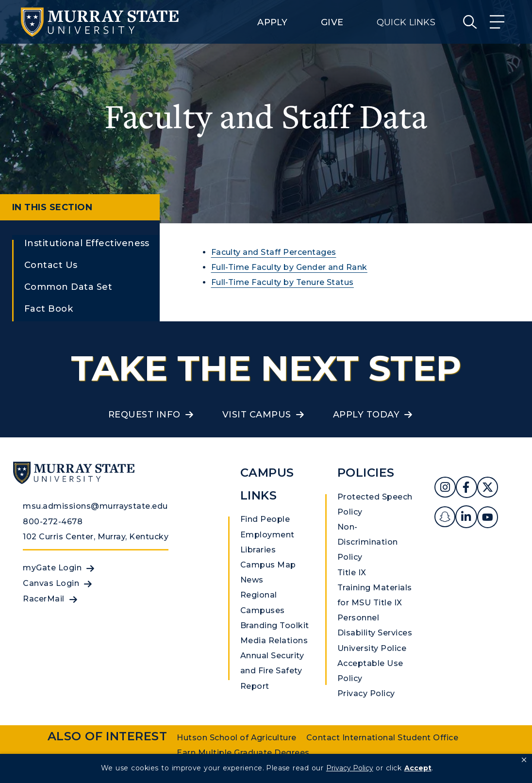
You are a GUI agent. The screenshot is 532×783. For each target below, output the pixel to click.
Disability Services (375, 633)
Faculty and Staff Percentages (274, 252)
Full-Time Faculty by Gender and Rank (289, 267)
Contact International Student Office (382, 738)
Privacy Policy (366, 693)
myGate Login (52, 568)
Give (332, 22)
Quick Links (406, 22)
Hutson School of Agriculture (236, 738)
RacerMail (43, 599)
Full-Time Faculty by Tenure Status (283, 282)
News (252, 580)
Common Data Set (68, 287)
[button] (524, 760)
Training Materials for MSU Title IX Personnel (375, 603)
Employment (267, 535)
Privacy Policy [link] (350, 768)
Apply (272, 22)
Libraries (258, 550)
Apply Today (366, 415)
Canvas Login (51, 583)
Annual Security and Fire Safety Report (272, 671)
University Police (372, 648)
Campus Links (267, 484)
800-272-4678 (53, 522)
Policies (366, 473)
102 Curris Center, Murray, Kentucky (96, 537)
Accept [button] (418, 768)
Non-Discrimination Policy (368, 542)
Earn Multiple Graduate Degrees (243, 753)
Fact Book (49, 309)
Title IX (352, 573)
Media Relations (274, 641)
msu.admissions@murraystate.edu (95, 506)
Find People (265, 519)
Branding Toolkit (275, 625)
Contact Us (51, 265)
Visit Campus (257, 415)
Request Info (144, 415)
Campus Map (268, 565)
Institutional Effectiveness (87, 243)
